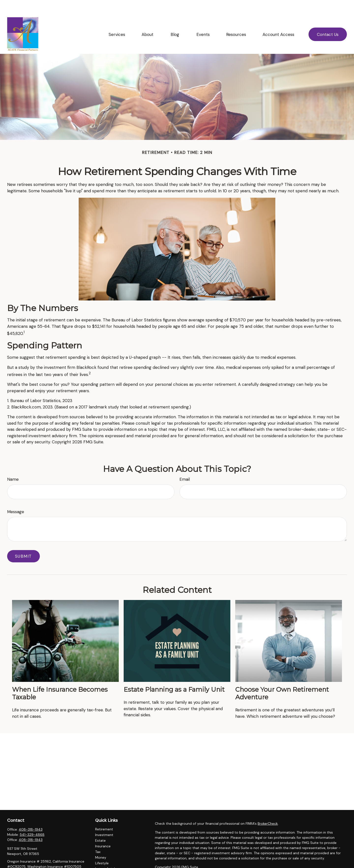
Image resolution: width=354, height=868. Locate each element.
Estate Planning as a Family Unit (174, 675)
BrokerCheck (268, 809)
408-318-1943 (31, 815)
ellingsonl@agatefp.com (27, 860)
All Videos (103, 860)
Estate (100, 826)
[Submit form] (23, 541)
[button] (117, 20)
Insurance (103, 831)
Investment (104, 820)
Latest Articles (107, 854)
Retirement (104, 814)
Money (101, 843)
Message (16, 497)
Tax (98, 837)
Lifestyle (102, 848)
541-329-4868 (32, 820)
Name (13, 464)
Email (185, 464)
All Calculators (107, 865)
